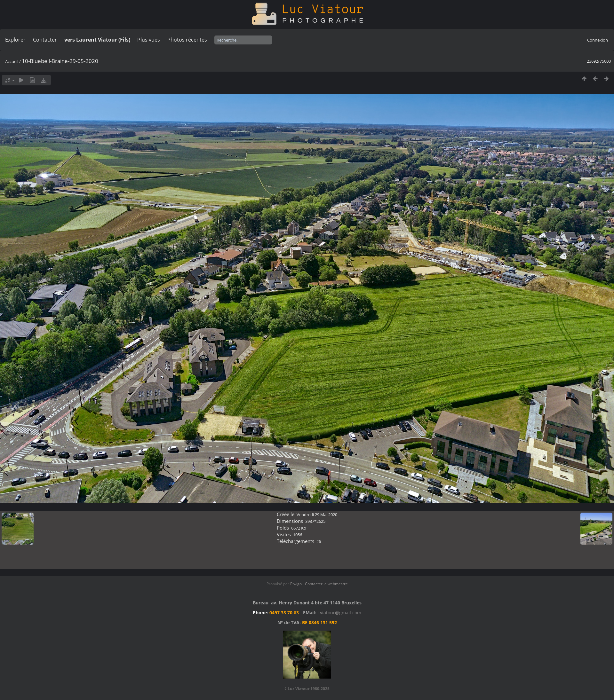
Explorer (15, 40)
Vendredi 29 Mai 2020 (317, 515)
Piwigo (296, 584)
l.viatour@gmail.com (339, 613)
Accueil (12, 61)
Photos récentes (187, 40)
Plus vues (149, 40)
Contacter (45, 40)
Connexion (598, 40)
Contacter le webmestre (326, 584)
